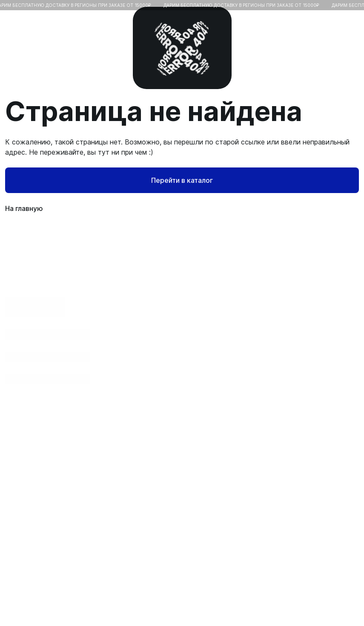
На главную (182, 208)
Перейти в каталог (182, 180)
